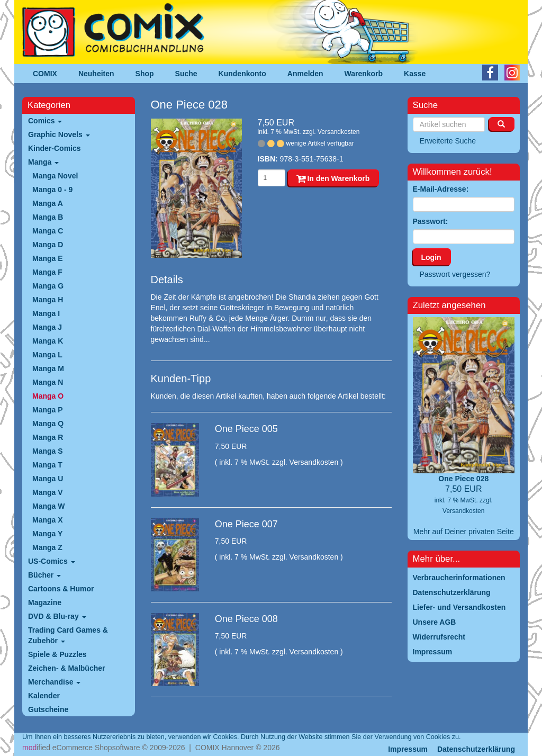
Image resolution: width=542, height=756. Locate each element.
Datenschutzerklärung (476, 749)
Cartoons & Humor (61, 589)
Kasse (415, 74)
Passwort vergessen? (455, 274)
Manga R (48, 437)
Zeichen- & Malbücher (66, 668)
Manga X (48, 520)
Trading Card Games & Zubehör (68, 635)
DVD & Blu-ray (57, 616)
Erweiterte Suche (448, 141)
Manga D (48, 245)
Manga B (48, 217)
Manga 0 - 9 (52, 190)
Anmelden (305, 74)
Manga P (48, 410)
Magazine (45, 602)
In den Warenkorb (333, 178)
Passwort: (431, 221)
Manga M (48, 368)
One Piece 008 (246, 619)
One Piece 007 (246, 524)
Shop (145, 74)
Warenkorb (364, 74)
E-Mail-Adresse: (441, 189)
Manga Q (48, 424)
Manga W (48, 506)
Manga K (48, 341)
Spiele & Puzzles (57, 654)
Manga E (48, 258)
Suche (186, 74)
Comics (45, 121)
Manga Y (47, 534)
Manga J (47, 327)
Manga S (48, 451)
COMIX (45, 74)
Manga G (48, 286)
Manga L (47, 355)
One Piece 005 (246, 429)
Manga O (48, 396)
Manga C (48, 231)
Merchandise (54, 682)
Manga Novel (55, 176)
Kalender (44, 696)
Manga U (48, 479)
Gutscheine (48, 709)
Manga (43, 162)
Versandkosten (338, 132)
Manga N (48, 382)
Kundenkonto (242, 74)
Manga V (48, 492)
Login (431, 257)
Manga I (46, 313)
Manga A (48, 203)
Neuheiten (96, 74)
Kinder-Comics (55, 148)
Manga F (47, 272)
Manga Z (47, 547)
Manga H (48, 300)
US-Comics (52, 561)
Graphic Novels (59, 134)
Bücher (44, 575)
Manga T (47, 465)
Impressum (408, 749)
